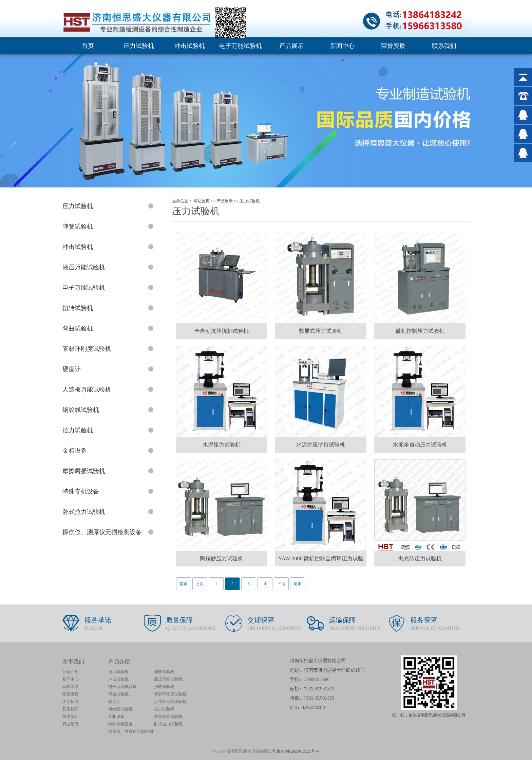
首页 (88, 46)
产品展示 (291, 46)
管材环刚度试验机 (170, 694)
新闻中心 (342, 46)
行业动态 (71, 724)
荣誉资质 (393, 46)
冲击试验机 (190, 46)
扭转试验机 (164, 687)
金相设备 (116, 717)
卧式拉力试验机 (168, 724)
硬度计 (114, 702)
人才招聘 (71, 702)
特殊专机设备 (120, 724)
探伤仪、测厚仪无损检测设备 (131, 732)
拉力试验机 (164, 709)
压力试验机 (139, 46)
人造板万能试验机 (170, 702)
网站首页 (202, 201)
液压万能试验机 (168, 679)
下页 (281, 584)
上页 (200, 584)
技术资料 (71, 717)
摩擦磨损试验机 (168, 717)
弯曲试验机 (118, 694)
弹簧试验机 (164, 672)
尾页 (298, 584)
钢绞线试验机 (120, 709)
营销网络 (71, 687)
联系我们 (444, 46)
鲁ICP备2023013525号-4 (298, 751)
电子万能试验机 (241, 46)
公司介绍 (71, 672)
